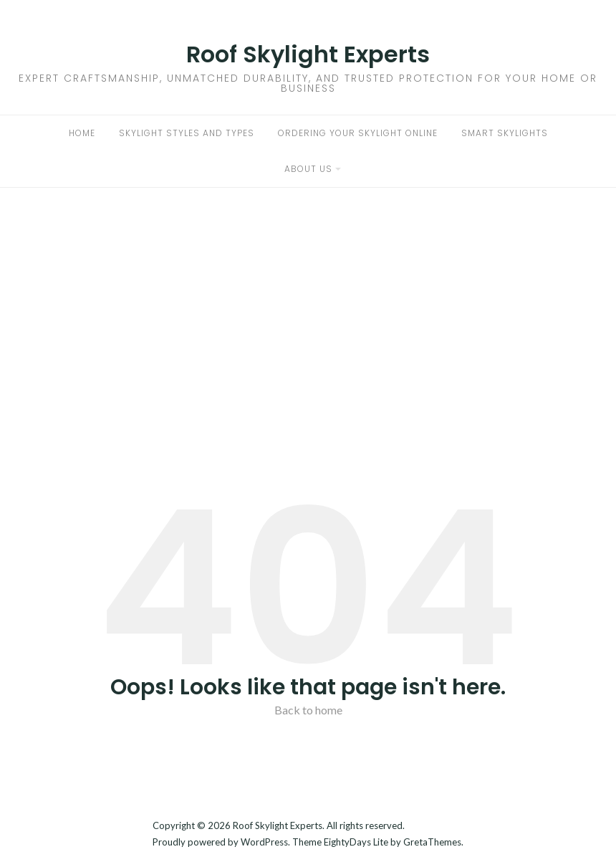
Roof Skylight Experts (308, 54)
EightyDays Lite (356, 842)
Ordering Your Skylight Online (358, 133)
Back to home (308, 710)
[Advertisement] (308, 295)
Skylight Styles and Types (187, 133)
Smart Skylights (505, 133)
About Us (308, 169)
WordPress (264, 842)
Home (82, 133)
